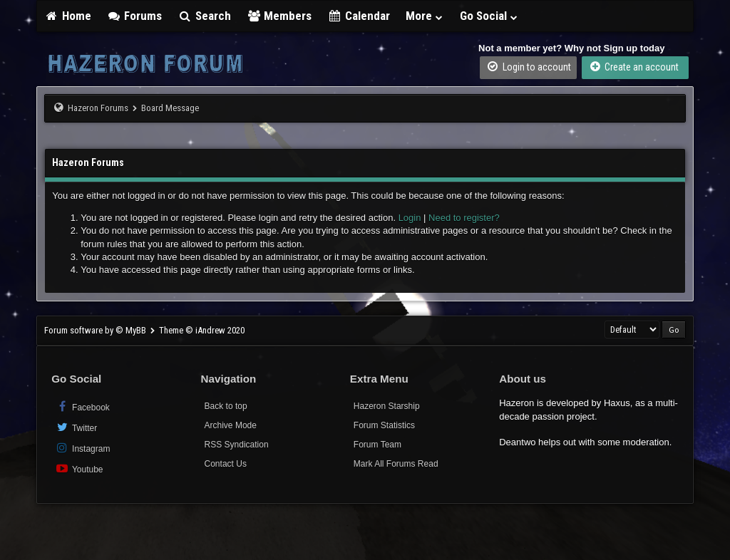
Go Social (489, 16)
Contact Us (226, 464)
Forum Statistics (384, 425)
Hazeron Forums (98, 108)
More (425, 16)
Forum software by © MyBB (96, 330)
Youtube (79, 468)
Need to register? (464, 218)
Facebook (82, 406)
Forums (135, 16)
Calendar (359, 16)
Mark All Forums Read (396, 464)
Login (410, 218)
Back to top (226, 406)
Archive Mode (231, 425)
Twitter (76, 427)
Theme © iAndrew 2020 (202, 330)
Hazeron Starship (387, 406)
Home (68, 16)
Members (279, 16)
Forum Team (377, 445)
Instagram (82, 448)
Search (204, 16)
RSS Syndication (237, 445)
